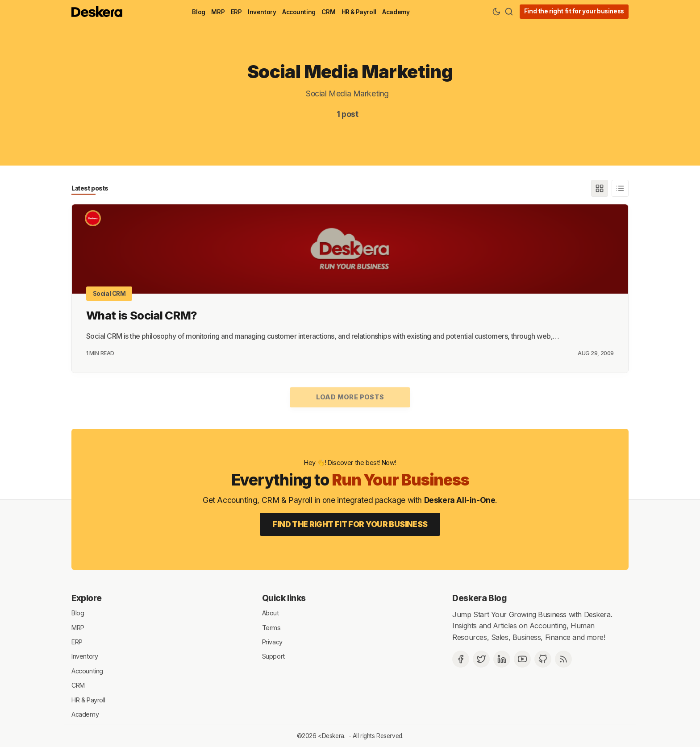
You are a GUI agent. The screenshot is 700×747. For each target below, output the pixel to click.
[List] (620, 188)
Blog (198, 12)
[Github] (543, 659)
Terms (271, 627)
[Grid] (600, 188)
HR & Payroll (359, 12)
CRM (328, 12)
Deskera (333, 736)
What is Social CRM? (142, 315)
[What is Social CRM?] (350, 249)
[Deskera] (93, 218)
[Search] (509, 12)
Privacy (272, 642)
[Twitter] (481, 659)
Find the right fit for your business (574, 11)
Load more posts (350, 397)
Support (273, 656)
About (271, 613)
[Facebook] (461, 659)
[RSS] (563, 659)
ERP (236, 12)
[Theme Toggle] (496, 12)
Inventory (262, 12)
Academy (396, 12)
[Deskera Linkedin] (502, 659)
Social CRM (109, 294)
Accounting (299, 12)
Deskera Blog (479, 598)
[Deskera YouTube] (522, 659)
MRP (218, 12)
